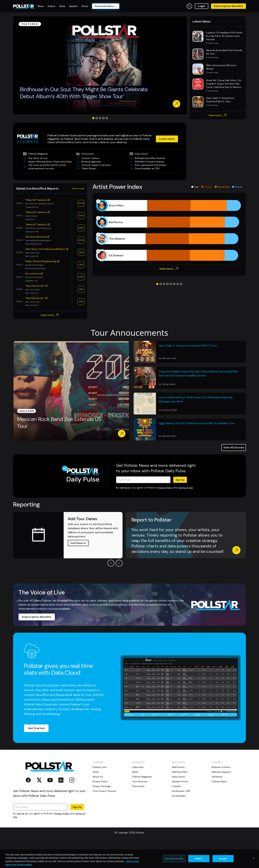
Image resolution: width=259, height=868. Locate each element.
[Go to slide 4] (103, 118)
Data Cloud (178, 777)
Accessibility (179, 796)
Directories (138, 786)
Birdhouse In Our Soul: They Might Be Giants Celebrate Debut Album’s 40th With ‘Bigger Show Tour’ (84, 93)
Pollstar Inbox (219, 781)
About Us (98, 777)
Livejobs (176, 786)
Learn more (167, 139)
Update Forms (180, 781)
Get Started (36, 728)
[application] (169, 230)
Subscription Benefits (228, 6)
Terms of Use (186, 488)
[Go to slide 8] (181, 284)
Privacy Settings (102, 786)
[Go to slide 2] (97, 118)
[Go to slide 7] (178, 284)
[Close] (254, 858)
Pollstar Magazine (142, 777)
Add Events (178, 767)
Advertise (217, 777)
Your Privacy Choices (104, 791)
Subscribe (138, 767)
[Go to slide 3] (100, 118)
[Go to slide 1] (93, 118)
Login (202, 6)
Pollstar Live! (99, 767)
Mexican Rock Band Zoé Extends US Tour (59, 423)
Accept (223, 858)
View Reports (78, 543)
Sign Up (180, 480)
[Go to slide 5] (107, 118)
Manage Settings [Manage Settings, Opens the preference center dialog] (174, 858)
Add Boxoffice (180, 772)
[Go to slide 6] (174, 284)
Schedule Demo (106, 6)
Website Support (221, 772)
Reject (199, 858)
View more (218, 115)
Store (96, 772)
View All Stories (234, 447)
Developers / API (181, 791)
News (135, 772)
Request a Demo (221, 767)
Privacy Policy (165, 488)
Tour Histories (140, 781)
